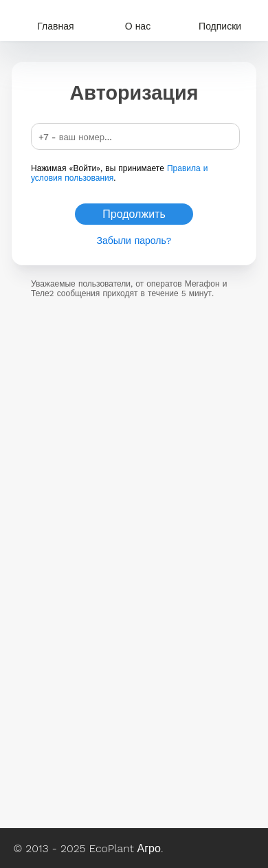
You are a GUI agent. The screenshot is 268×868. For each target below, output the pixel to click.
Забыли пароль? (134, 241)
